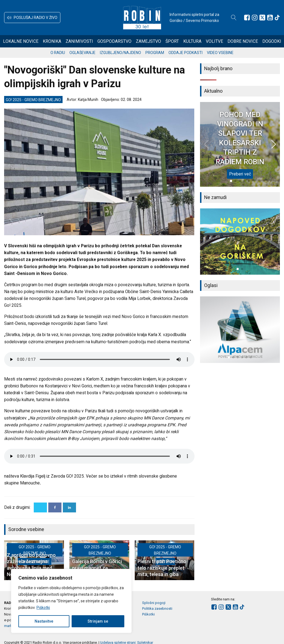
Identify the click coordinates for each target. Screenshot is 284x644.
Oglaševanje (82, 53)
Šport (172, 41)
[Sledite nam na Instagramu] (255, 18)
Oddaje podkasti (185, 53)
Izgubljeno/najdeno (120, 53)
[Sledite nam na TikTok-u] (277, 18)
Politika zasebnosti (157, 608)
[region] (71, 601)
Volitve (214, 41)
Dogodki (272, 41)
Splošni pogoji (154, 603)
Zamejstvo (148, 41)
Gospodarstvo (114, 41)
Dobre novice (243, 41)
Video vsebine (220, 53)
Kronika (52, 41)
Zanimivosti (79, 41)
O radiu (58, 53)
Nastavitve (44, 621)
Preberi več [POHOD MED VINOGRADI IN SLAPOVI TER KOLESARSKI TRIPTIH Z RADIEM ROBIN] (240, 174)
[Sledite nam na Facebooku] (247, 18)
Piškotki (43, 608)
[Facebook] (55, 507)
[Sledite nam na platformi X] (262, 18)
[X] (40, 507)
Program (155, 53)
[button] (32, 18)
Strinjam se (98, 621)
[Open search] (234, 18)
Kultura (192, 41)
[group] (240, 242)
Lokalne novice (21, 41)
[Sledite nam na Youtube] (270, 18)
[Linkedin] (69, 507)
